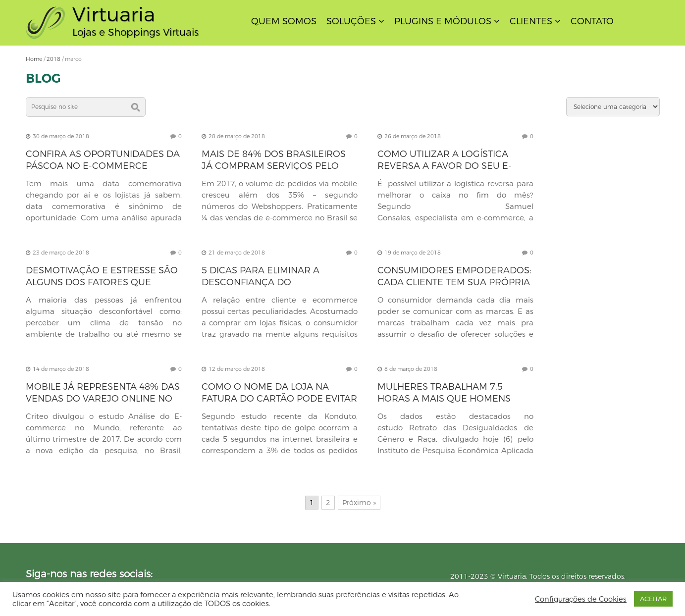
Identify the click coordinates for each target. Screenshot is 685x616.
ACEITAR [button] (653, 599)
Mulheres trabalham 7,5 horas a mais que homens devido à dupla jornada (444, 399)
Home (34, 59)
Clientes (531, 21)
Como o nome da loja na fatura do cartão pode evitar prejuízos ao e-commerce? (279, 399)
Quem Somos (284, 21)
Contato (592, 21)
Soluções (351, 21)
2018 (53, 59)
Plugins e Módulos (443, 21)
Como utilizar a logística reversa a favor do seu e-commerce (445, 166)
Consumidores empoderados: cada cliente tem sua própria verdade (454, 282)
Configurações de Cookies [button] (581, 599)
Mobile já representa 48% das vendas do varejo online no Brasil (103, 399)
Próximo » (359, 503)
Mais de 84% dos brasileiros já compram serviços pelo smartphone (274, 166)
